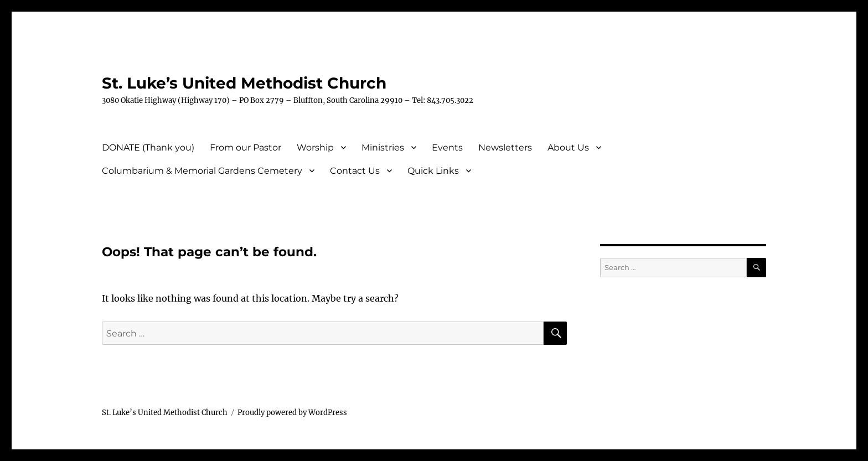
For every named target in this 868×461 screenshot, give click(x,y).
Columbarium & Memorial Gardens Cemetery (202, 171)
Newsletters (505, 147)
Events (447, 147)
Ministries (383, 147)
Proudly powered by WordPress (292, 413)
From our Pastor (246, 147)
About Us (568, 147)
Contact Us (355, 171)
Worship (315, 147)
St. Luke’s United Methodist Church (244, 83)
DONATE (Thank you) (148, 147)
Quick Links (433, 171)
